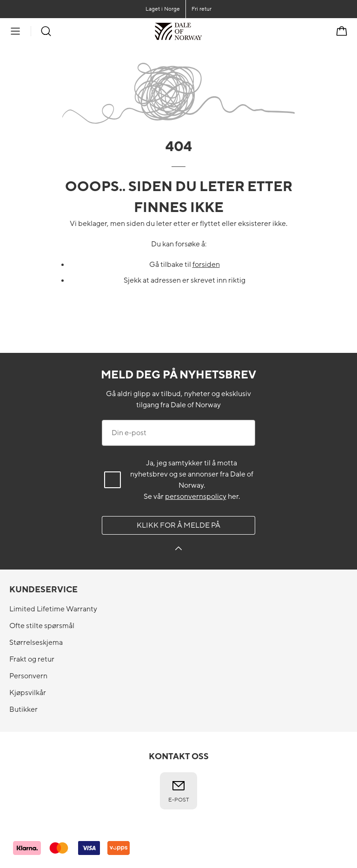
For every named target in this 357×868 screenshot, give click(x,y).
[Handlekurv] (342, 31)
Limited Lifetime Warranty (53, 609)
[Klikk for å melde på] (178, 550)
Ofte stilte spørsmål (42, 626)
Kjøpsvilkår (28, 693)
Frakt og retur (32, 659)
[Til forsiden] (202, 31)
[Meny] (15, 31)
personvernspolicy (196, 497)
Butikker (23, 709)
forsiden (206, 265)
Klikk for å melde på (178, 525)
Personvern (28, 676)
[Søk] (46, 31)
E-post (179, 791)
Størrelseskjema (36, 643)
